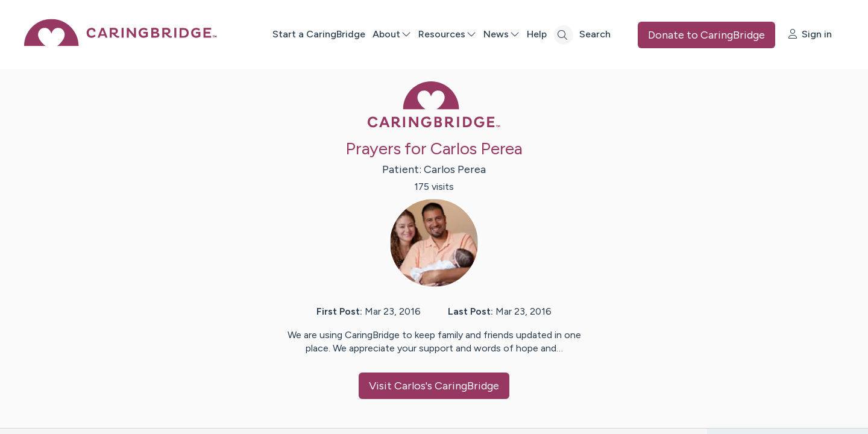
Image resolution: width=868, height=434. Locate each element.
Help (537, 34)
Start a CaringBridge (319, 34)
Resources (447, 34)
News (502, 34)
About (392, 34)
